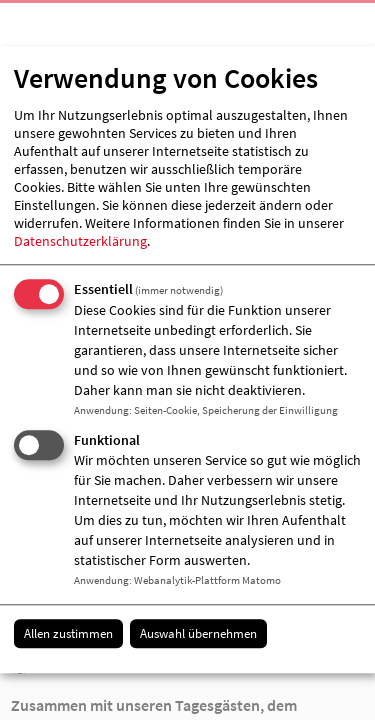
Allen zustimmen (68, 633)
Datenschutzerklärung (80, 241)
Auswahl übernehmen (198, 633)
